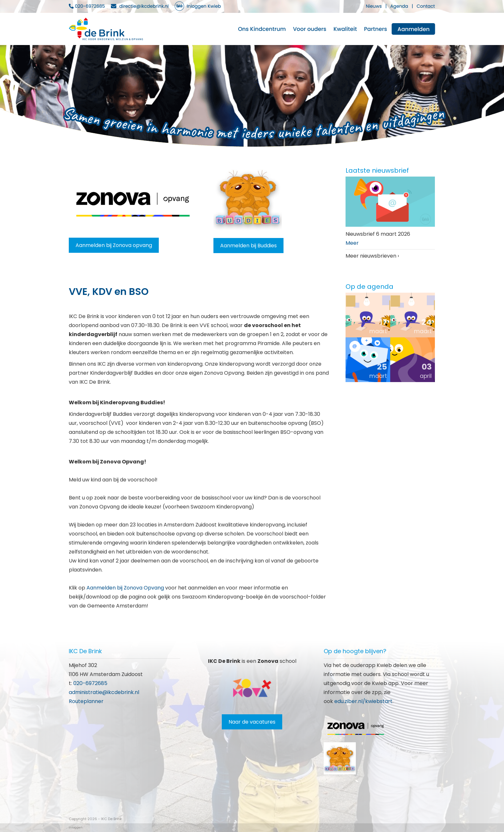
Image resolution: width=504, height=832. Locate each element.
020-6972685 (90, 683)
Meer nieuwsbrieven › (372, 256)
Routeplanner (86, 701)
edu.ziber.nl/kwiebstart (363, 701)
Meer (352, 243)
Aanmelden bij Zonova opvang (114, 245)
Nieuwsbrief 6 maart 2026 (378, 234)
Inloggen (76, 827)
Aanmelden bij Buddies (248, 246)
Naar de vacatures (252, 722)
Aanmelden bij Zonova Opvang (125, 588)
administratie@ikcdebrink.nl (104, 692)
